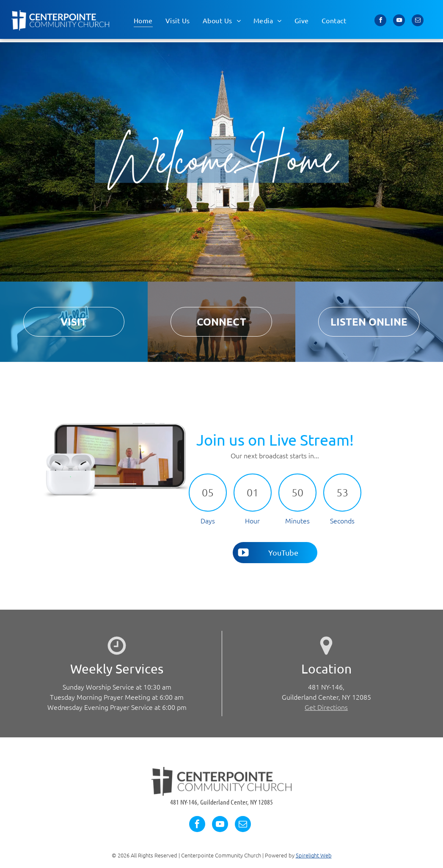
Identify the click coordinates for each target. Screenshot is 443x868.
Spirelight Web (314, 855)
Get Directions (326, 707)
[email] (418, 21)
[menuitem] (143, 20)
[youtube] (399, 21)
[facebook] (380, 21)
